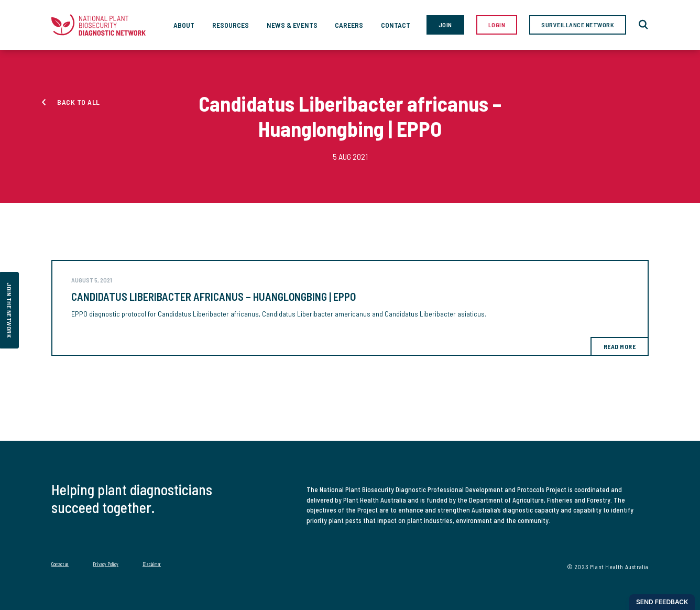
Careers (349, 25)
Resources (231, 25)
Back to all (79, 102)
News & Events (292, 25)
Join (445, 25)
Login (497, 25)
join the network (9, 310)
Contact (396, 25)
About (184, 25)
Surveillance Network (578, 25)
